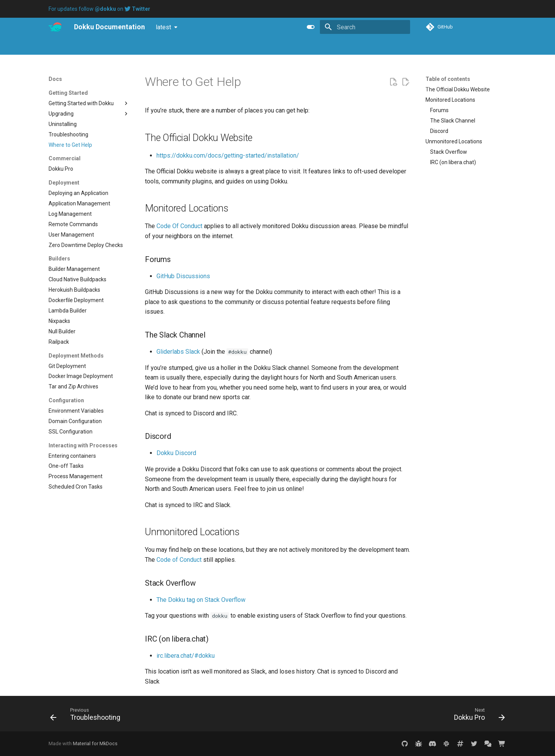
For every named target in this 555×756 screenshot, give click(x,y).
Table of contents (448, 79)
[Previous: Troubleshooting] (87, 716)
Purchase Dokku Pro (162, 46)
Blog (93, 46)
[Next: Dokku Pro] (477, 716)
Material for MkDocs (95, 743)
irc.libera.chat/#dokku (186, 656)
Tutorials (118, 46)
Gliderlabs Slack (178, 352)
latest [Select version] (163, 27)
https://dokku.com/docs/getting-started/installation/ (228, 155)
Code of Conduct (179, 560)
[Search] (365, 27)
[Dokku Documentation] (55, 27)
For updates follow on (99, 9)
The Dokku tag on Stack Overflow (201, 600)
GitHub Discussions (183, 276)
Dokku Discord (176, 453)
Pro (74, 46)
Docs (55, 46)
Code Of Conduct (179, 226)
